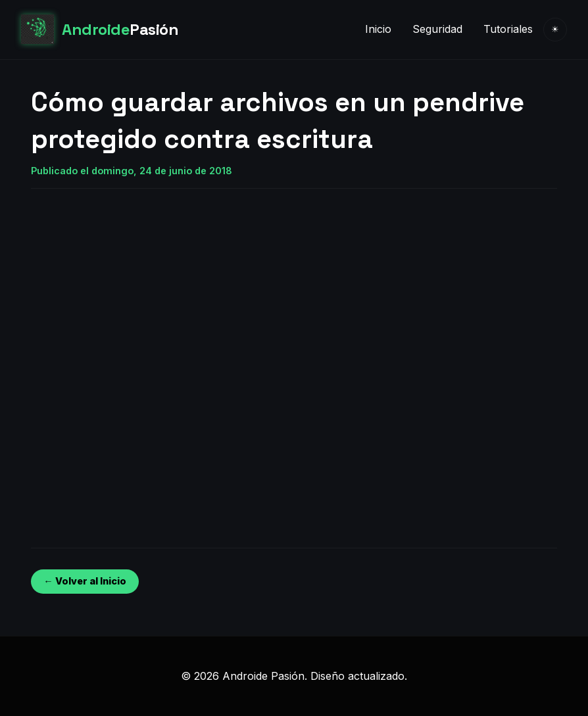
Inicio (378, 29)
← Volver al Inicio (85, 581)
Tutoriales (508, 29)
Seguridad (437, 29)
